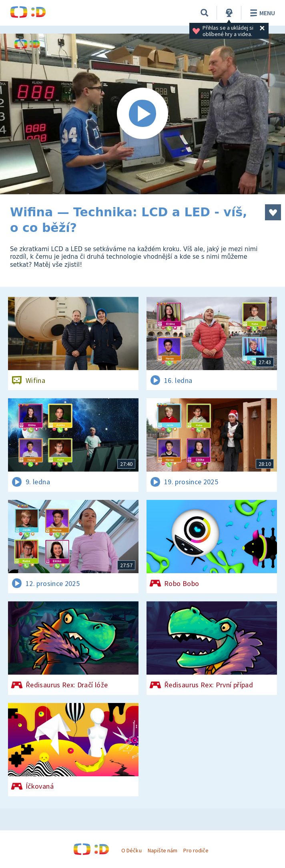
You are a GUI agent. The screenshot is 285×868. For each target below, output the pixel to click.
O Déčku (131, 850)
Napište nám (163, 850)
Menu (261, 13)
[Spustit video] (142, 114)
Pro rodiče (196, 850)
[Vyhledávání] (205, 13)
